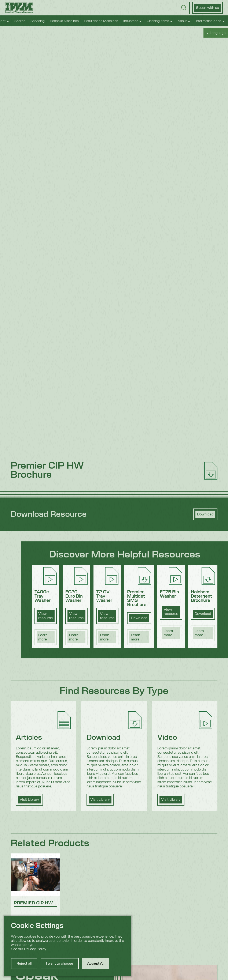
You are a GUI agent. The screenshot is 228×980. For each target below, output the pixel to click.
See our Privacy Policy (29, 949)
